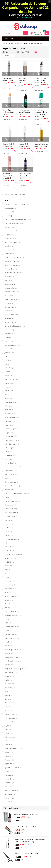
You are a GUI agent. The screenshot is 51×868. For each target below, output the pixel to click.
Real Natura (9, 436)
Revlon (7, 733)
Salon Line (8, 737)
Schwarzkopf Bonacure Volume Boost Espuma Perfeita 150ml (41, 113)
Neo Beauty (9, 688)
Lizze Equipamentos (11, 650)
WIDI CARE (8, 794)
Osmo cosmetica (10, 414)
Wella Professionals (11, 513)
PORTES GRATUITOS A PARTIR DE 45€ (25, 15)
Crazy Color (9, 551)
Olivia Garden (9, 703)
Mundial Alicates (10, 402)
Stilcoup (7, 490)
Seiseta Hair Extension (12, 748)
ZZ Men (7, 802)
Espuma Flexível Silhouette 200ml (8, 145)
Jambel (7, 349)
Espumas (18, 43)
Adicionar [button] (11, 74)
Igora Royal (8, 330)
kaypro (7, 630)
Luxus (7, 387)
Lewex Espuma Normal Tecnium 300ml (24, 112)
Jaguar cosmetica (11, 345)
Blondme (8, 246)
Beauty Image (9, 231)
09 (18, 52)
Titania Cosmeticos (11, 501)
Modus (7, 680)
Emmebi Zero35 (10, 292)
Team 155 (8, 775)
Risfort (7, 459)
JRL (6, 619)
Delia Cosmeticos (11, 265)
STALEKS (8, 756)
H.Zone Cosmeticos (11, 322)
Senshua (7, 752)
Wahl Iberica (9, 509)
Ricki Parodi (9, 455)
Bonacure (8, 250)
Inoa (6, 337)
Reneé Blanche (10, 440)
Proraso (7, 722)
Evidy (6, 581)
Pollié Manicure (10, 718)
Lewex (7, 375)
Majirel (7, 391)
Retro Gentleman (10, 444)
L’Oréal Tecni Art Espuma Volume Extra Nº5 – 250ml (41, 80)
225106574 (38, 34)
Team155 (8, 779)
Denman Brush (10, 269)
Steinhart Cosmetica (12, 486)
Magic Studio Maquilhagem (14, 669)
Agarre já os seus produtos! (25, 17)
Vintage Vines (9, 505)
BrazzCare (8, 254)
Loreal (7, 383)
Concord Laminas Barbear (14, 257)
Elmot (7, 570)
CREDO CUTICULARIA (12, 554)
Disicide (7, 280)
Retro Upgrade (10, 448)
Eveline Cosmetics (11, 299)
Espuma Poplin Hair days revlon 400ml (41, 145)
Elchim (7, 566)
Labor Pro (8, 368)
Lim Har (7, 646)
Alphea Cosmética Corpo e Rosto (16, 219)
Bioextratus (9, 238)
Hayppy (7, 600)
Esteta (7, 296)
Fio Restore (9, 589)
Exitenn (7, 303)
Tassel (7, 771)
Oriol (6, 406)
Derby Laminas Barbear (13, 273)
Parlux (7, 425)
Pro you (7, 433)
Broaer (7, 532)
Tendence (8, 783)
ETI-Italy (7, 577)
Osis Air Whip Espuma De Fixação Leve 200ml (10, 176)
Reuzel (7, 452)
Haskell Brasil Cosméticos (13, 326)
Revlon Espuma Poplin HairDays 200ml (8, 112)
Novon (7, 699)
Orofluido (8, 410)
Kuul (6, 364)
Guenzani (8, 318)
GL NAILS (8, 592)
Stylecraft (8, 760)
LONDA (7, 653)
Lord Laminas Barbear (12, 657)
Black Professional (11, 242)
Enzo (6, 573)
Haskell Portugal (10, 596)
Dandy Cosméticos (11, 261)
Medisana (8, 676)
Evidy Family (9, 585)
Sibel (6, 478)
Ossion (7, 710)
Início (3, 43)
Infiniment (8, 334)
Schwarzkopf (9, 463)
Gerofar (7, 311)
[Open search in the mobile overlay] (15, 33)
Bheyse (7, 235)
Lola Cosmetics (10, 379)
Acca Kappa (9, 208)
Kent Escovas (9, 634)
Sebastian (8, 741)
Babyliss (7, 227)
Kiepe (6, 356)
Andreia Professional (12, 223)
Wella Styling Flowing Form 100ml (23, 80)
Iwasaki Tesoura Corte (12, 615)
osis (6, 707)
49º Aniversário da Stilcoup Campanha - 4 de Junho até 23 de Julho (25, 8)
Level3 (7, 642)
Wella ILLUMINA (10, 790)
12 (22, 52)
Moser (7, 398)
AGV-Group (8, 216)
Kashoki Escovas (10, 627)
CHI (6, 543)
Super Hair (8, 764)
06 (14, 52)
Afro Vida (8, 212)
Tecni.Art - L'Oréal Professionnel (16, 493)
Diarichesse (9, 277)
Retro (6, 729)
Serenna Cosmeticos (12, 467)
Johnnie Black (9, 353)
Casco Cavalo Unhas (12, 539)
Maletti (7, 395)
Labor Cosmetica (10, 638)
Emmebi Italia (9, 288)
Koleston (8, 360)
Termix (7, 497)
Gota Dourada (10, 315)
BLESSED (8, 528)
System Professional (12, 768)
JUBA (6, 623)
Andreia (7, 520)
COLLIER (8, 547)
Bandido (7, 524)
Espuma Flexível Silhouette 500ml (24, 145)
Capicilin (7, 535)
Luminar (7, 665)
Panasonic (8, 421)
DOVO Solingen (10, 284)
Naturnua (8, 684)
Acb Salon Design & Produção (15, 204)
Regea (7, 726)
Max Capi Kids (9, 672)
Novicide (8, 695)
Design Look (9, 558)
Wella (6, 787)
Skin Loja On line (10, 482)
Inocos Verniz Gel (11, 611)
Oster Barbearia (10, 417)
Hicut (6, 604)
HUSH (7, 608)
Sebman (7, 745)
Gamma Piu (9, 307)
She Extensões (10, 474)
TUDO (27, 52)
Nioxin (7, 691)
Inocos (7, 341)
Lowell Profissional (11, 661)
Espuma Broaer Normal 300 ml (8, 79)
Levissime (8, 372)
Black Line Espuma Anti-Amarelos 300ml (25, 176)
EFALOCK (8, 562)
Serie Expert (9, 471)
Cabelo (10, 43)
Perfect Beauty (10, 714)
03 (11, 52)
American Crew (10, 516)
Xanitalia (7, 798)
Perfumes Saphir (10, 429)
